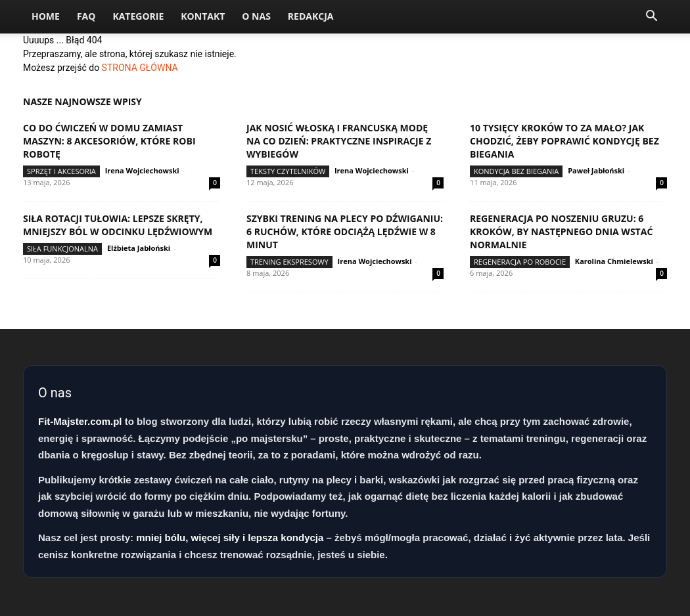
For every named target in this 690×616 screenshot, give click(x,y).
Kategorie (138, 16)
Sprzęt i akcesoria (61, 171)
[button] (651, 17)
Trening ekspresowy (289, 262)
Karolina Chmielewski (614, 261)
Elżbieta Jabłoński (139, 248)
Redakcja (311, 16)
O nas (256, 16)
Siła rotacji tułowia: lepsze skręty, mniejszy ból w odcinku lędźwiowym (118, 225)
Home (46, 16)
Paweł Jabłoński (596, 170)
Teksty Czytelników (288, 171)
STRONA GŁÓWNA (140, 68)
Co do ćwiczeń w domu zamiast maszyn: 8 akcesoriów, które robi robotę (109, 141)
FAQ (86, 16)
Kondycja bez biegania (516, 171)
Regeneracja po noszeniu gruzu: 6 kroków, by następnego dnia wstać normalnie (561, 231)
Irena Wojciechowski (142, 170)
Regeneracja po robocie (520, 262)
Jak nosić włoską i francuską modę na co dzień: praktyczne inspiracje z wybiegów (339, 141)
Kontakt (203, 16)
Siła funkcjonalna (62, 249)
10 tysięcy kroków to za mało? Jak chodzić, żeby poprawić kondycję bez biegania (564, 141)
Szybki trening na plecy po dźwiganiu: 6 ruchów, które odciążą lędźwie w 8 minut (345, 231)
